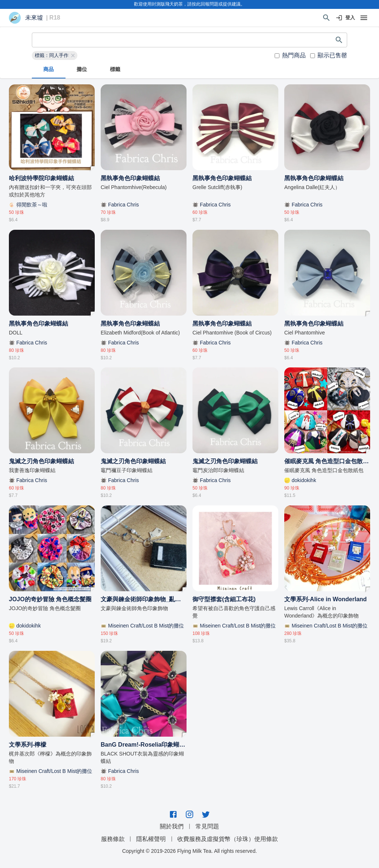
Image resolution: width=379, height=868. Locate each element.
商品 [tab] (48, 70)
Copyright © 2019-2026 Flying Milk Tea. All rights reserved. (189, 851)
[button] (55, 55)
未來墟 (34, 18)
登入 (346, 18)
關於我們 (172, 826)
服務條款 (113, 839)
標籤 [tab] (115, 70)
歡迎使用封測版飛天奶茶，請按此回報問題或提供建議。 (189, 4)
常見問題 (207, 826)
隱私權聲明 (151, 839)
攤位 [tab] (82, 70)
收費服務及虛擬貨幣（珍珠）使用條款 (228, 839)
